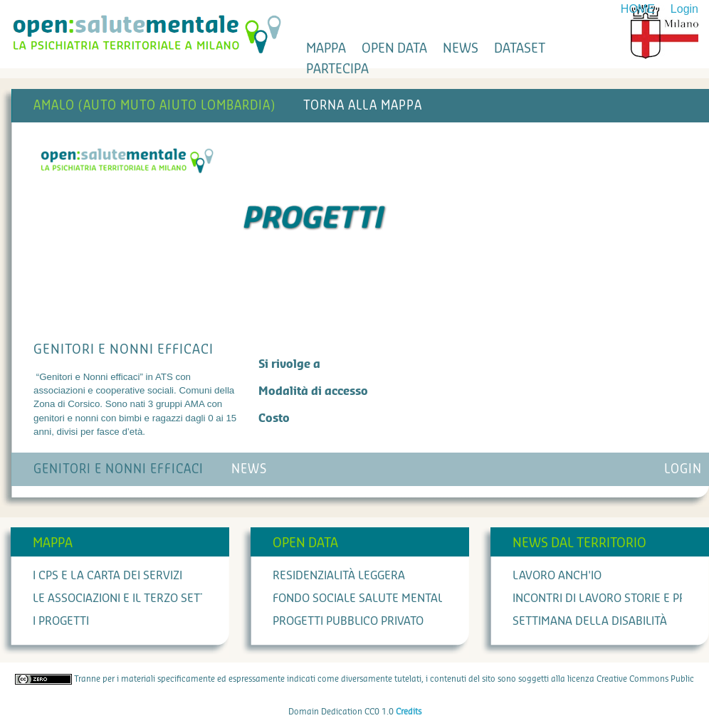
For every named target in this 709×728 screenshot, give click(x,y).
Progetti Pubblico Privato (348, 621)
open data (394, 48)
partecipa (337, 69)
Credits (409, 712)
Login (684, 9)
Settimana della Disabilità (590, 621)
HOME (638, 9)
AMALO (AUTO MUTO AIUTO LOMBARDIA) (154, 106)
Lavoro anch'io (557, 576)
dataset (520, 48)
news (461, 48)
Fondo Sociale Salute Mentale (361, 598)
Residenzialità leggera (339, 576)
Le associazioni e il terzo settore (130, 598)
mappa (326, 48)
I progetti (61, 621)
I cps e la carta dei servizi (107, 576)
